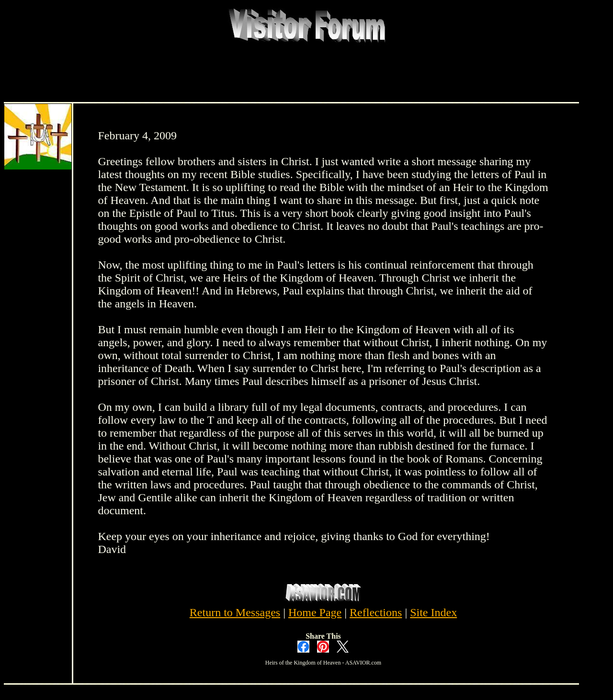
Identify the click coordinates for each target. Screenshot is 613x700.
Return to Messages (235, 612)
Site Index (433, 612)
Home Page (315, 612)
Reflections (376, 612)
